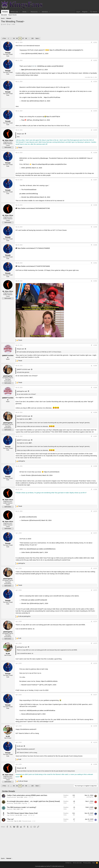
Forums (5, 12)
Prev (5, 38)
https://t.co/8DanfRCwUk (57, 50)
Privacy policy (87, 863)
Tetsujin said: (20, 134)
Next (37, 38)
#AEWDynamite (32, 710)
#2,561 (95, 263)
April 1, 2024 (44, 552)
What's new (14, 12)
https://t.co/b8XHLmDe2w (49, 681)
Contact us (68, 863)
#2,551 (95, 42)
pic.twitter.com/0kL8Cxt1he (28, 517)
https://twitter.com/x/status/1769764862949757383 (33, 208)
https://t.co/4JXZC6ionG (52, 472)
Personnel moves (27, 821)
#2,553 (95, 82)
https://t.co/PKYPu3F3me (52, 97)
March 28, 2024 (47, 475)
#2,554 (95, 111)
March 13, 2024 (37, 168)
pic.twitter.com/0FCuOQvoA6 (38, 600)
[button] (20, 12)
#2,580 (95, 764)
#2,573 (95, 590)
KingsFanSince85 (11, 797)
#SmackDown (32, 190)
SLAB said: (20, 746)
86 (20, 38)
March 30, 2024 (46, 520)
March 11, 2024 (43, 53)
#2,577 (95, 695)
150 (32, 38)
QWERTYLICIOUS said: (24, 369)
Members (45, 12)
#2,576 (95, 663)
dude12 (91, 803)
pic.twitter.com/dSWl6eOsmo (46, 549)
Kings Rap (24, 803)
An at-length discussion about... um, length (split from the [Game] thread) (33, 801)
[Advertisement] (49, 32)
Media (24, 12)
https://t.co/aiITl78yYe (53, 117)
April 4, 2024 (41, 714)
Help (94, 863)
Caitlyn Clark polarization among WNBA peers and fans (27, 795)
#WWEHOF (83, 158)
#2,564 (95, 366)
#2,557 (95, 180)
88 (26, 38)
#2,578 (95, 726)
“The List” (10, 819)
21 (33, 815)
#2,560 (95, 245)
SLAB (4, 24)
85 (17, 38)
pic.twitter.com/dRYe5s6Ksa (46, 710)
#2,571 (95, 533)
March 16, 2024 (45, 197)
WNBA (26, 797)
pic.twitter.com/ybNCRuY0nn (57, 164)
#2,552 (95, 60)
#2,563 (95, 345)
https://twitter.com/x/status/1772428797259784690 (33, 266)
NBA (22, 809)
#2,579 (95, 742)
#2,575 (95, 643)
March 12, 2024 (43, 70)
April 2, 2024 (44, 603)
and (24, 616)
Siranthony (10, 809)
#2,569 (95, 489)
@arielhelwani (32, 549)
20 (31, 815)
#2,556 (95, 153)
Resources (34, 12)
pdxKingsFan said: (22, 391)
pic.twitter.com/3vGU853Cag (29, 194)
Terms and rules (77, 863)
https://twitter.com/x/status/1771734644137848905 (33, 248)
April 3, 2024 (52, 685)
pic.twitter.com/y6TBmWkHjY (54, 66)
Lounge (25, 815)
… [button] (11, 38)
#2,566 (95, 412)
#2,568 (95, 466)
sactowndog (10, 803)
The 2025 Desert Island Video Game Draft (22, 813)
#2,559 (95, 227)
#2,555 (95, 130)
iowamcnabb (10, 821)
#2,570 (95, 511)
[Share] (91, 42)
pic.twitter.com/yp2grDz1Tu (74, 50)
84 (14, 38)
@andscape (44, 158)
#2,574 (95, 621)
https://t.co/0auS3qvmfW (40, 164)
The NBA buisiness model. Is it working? (22, 807)
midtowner (91, 821)
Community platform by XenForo (49, 866)
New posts (4, 15)
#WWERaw (41, 66)
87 (23, 38)
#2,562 (95, 281)
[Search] (94, 12)
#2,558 (95, 205)
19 (29, 815)
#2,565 (95, 388)
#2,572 (95, 568)
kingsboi (91, 809)
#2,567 (95, 436)
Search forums (13, 15)
